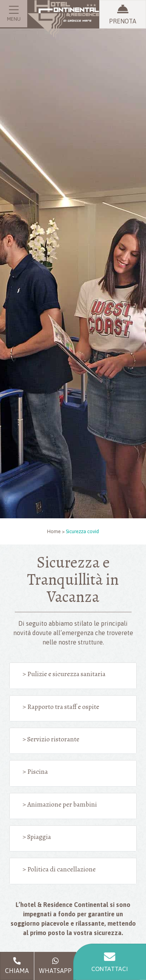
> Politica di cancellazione (59, 869)
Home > (56, 531)
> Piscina (35, 771)
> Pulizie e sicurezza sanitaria (64, 674)
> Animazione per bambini (60, 804)
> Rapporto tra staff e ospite (61, 707)
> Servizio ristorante (51, 739)
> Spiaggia (37, 837)
